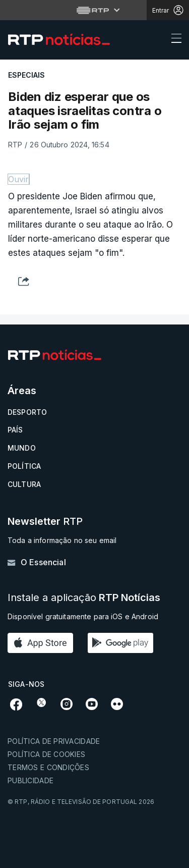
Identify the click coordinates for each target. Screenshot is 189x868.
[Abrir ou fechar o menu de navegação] (173, 40)
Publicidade (30, 780)
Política (24, 466)
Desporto (27, 412)
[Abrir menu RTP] (94, 10)
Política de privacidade (54, 741)
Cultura (24, 484)
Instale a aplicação (84, 598)
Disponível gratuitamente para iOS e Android (83, 616)
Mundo (22, 448)
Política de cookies (46, 754)
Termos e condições (48, 767)
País (15, 430)
